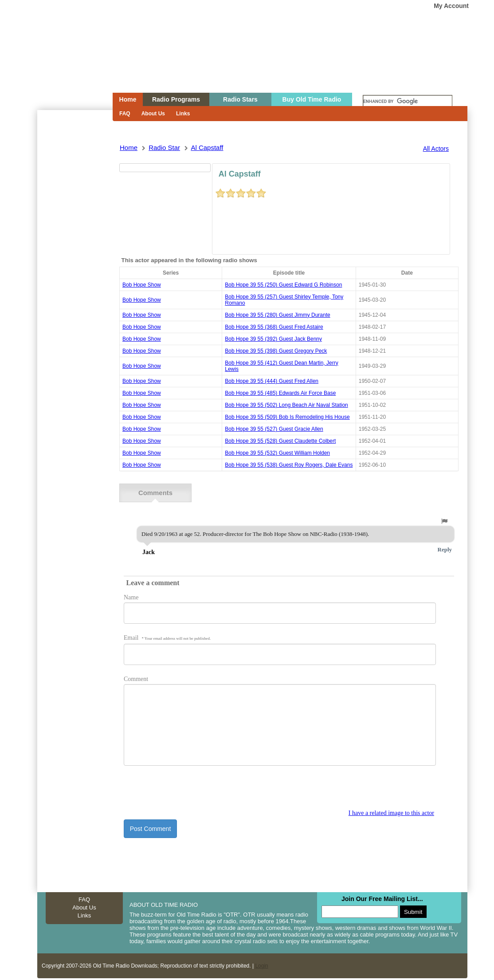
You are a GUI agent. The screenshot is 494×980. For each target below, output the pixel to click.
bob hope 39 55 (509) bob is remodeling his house (287, 417)
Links (183, 114)
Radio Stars (240, 99)
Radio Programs (176, 99)
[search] (408, 102)
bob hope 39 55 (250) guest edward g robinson (283, 285)
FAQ (125, 114)
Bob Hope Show (142, 285)
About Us (153, 114)
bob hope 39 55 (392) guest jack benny (273, 339)
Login (261, 965)
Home (69, 63)
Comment (136, 679)
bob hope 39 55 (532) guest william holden (277, 453)
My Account (451, 6)
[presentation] (191, 792)
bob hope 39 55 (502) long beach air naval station (286, 405)
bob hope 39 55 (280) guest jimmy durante (277, 315)
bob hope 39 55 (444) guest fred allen (272, 381)
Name (131, 597)
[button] (444, 521)
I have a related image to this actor (391, 813)
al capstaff (207, 148)
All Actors (436, 149)
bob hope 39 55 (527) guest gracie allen (274, 429)
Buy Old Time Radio (312, 99)
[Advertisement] (74, 270)
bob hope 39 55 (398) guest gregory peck (276, 351)
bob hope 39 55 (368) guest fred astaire (274, 327)
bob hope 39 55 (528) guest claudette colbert (280, 441)
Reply (445, 549)
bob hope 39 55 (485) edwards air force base (280, 393)
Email (167, 637)
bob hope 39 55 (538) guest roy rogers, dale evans (289, 465)
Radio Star (164, 148)
